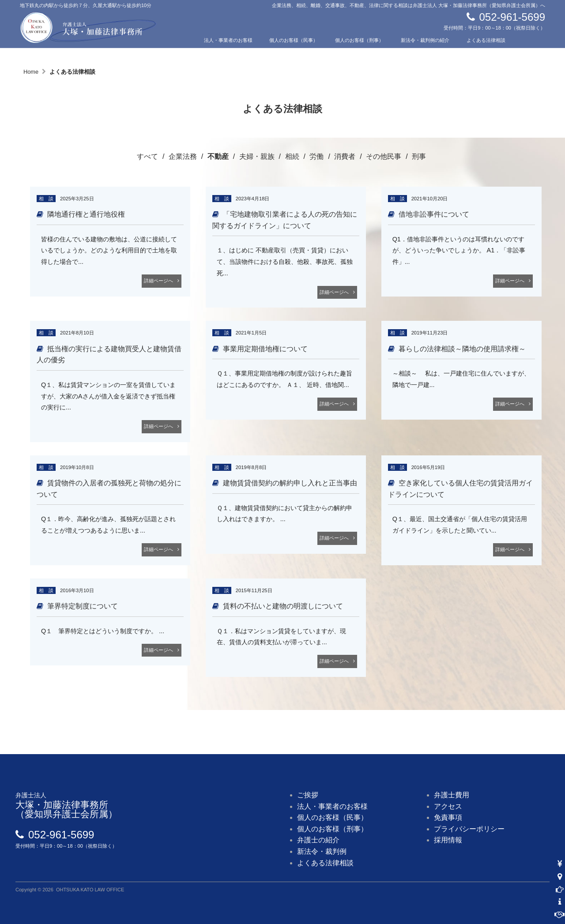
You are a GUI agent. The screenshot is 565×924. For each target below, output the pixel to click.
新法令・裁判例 (322, 851)
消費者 (345, 156)
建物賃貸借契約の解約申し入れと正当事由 (290, 483)
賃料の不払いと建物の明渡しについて (283, 606)
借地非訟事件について (434, 214)
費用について (284, 53)
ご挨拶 (308, 795)
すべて (147, 156)
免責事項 (448, 817)
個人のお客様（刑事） (359, 40)
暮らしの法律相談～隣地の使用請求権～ (462, 349)
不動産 (218, 156)
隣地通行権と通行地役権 (86, 214)
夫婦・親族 (257, 156)
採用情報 (448, 840)
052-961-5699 (512, 17)
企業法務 (183, 156)
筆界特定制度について (83, 606)
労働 (316, 156)
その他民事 (384, 156)
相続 (292, 156)
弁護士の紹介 (218, 53)
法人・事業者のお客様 (228, 40)
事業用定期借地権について (265, 349)
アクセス (345, 53)
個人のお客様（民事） (294, 40)
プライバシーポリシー (469, 829)
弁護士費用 (452, 795)
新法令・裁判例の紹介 (425, 40)
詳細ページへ (158, 281)
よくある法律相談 (486, 40)
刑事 (419, 156)
